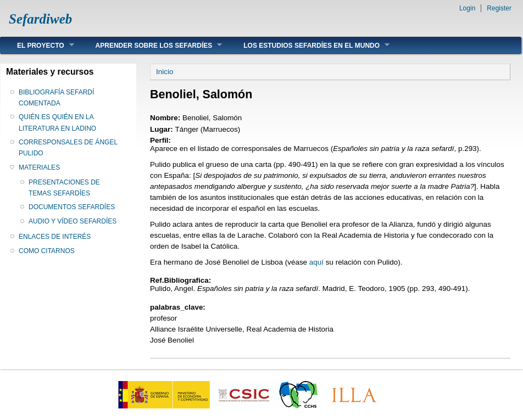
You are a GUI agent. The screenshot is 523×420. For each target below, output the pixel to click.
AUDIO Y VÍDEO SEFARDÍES (73, 221)
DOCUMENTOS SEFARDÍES (72, 207)
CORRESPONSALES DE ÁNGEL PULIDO (68, 148)
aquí (316, 262)
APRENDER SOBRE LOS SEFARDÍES (151, 45)
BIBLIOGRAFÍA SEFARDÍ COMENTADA (56, 98)
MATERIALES (39, 167)
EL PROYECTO (37, 45)
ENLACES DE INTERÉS (55, 237)
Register (499, 8)
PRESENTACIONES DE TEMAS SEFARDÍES (64, 188)
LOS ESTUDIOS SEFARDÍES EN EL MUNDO (308, 45)
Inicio (165, 72)
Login (467, 8)
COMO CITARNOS (47, 251)
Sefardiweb (40, 19)
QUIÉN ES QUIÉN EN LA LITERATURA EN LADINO (57, 122)
